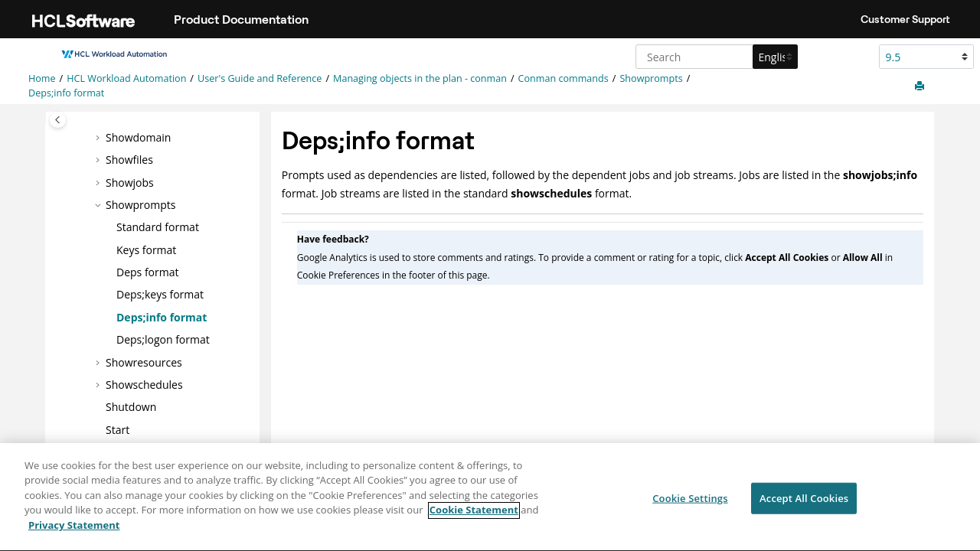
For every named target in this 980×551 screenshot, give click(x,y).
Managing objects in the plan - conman (420, 78)
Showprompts (651, 78)
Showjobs (130, 183)
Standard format (158, 227)
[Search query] (715, 57)
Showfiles (129, 160)
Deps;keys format (160, 294)
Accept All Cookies (804, 506)
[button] (100, 138)
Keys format (146, 250)
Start (118, 430)
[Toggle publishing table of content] (58, 120)
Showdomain (138, 137)
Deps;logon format (163, 339)
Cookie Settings (690, 506)
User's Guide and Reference (260, 78)
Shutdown (131, 407)
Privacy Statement (74, 533)
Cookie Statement (474, 518)
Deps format (147, 272)
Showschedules (144, 385)
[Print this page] (921, 86)
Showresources (144, 362)
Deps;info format (66, 93)
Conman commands (563, 78)
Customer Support (905, 19)
